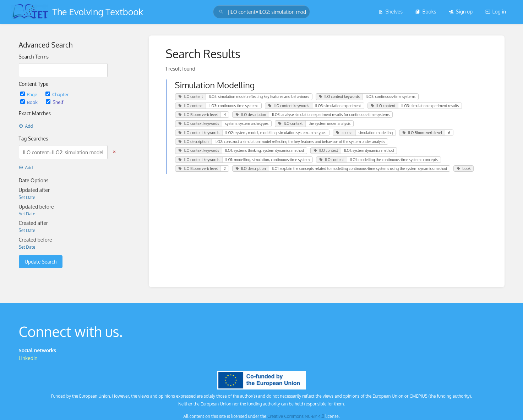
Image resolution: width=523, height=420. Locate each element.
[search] (261, 12)
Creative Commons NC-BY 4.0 (296, 416)
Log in (496, 12)
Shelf (55, 102)
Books (426, 12)
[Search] (221, 12)
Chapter (57, 94)
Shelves (390, 12)
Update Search (41, 262)
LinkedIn (28, 358)
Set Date (27, 197)
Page (29, 94)
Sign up (461, 12)
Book (30, 102)
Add (26, 126)
